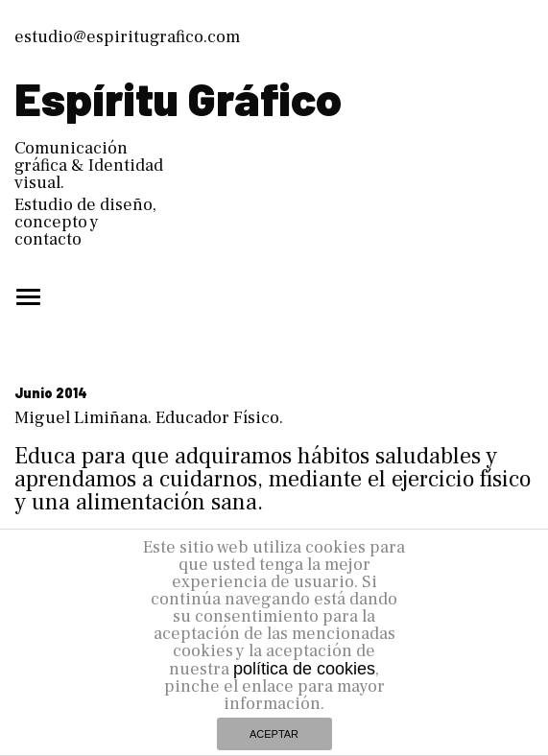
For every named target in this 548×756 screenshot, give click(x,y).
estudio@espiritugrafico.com (127, 37)
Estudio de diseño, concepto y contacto (85, 222)
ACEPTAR (274, 734)
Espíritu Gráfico (178, 98)
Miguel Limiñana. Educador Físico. (149, 418)
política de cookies (304, 669)
